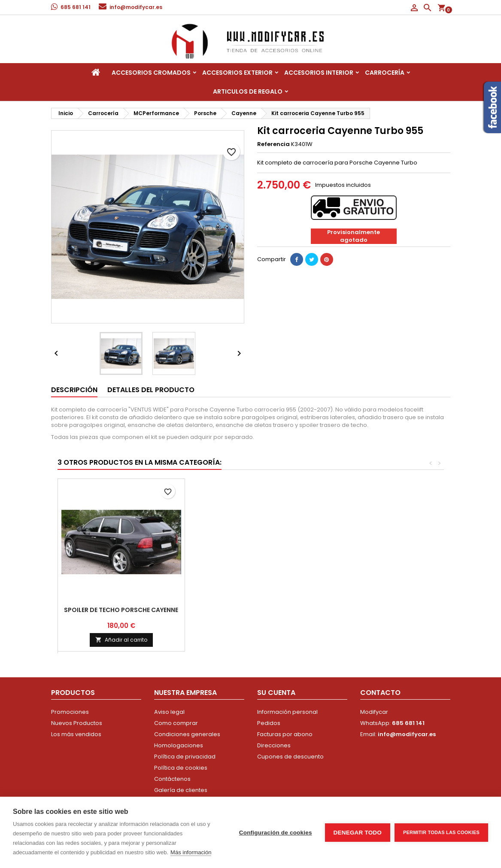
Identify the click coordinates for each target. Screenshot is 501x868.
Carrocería (385, 73)
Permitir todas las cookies (441, 832)
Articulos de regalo (248, 91)
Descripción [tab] (74, 390)
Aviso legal (169, 712)
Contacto (380, 693)
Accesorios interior (319, 73)
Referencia (273, 144)
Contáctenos (172, 779)
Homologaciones (179, 745)
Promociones (70, 712)
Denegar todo (358, 833)
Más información (191, 852)
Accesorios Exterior (237, 73)
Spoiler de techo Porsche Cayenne (375, 610)
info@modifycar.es (136, 7)
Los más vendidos (76, 734)
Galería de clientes (181, 790)
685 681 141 (76, 7)
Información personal (287, 712)
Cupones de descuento (290, 757)
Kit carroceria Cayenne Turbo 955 (121, 610)
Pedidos (269, 723)
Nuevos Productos (77, 723)
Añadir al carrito (375, 640)
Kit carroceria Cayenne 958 (248, 610)
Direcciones (274, 745)
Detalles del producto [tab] (151, 390)
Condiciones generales (187, 734)
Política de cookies (181, 768)
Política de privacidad (185, 757)
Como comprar (176, 723)
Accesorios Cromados (151, 73)
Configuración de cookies (276, 833)
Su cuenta (276, 693)
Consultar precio (248, 636)
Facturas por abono (285, 734)
